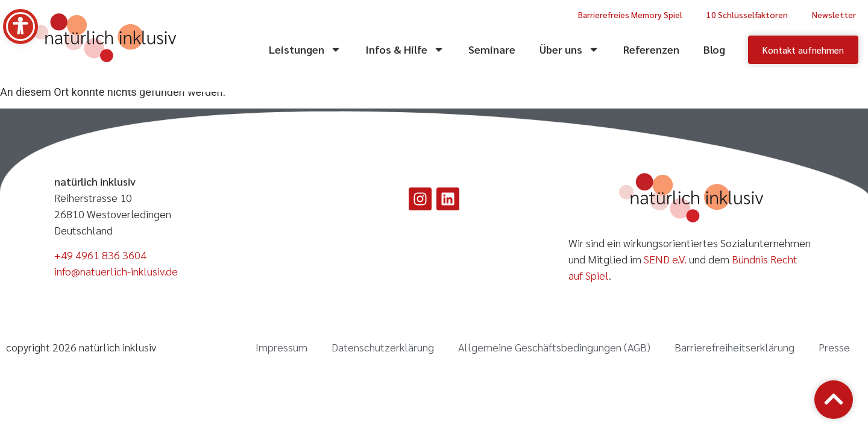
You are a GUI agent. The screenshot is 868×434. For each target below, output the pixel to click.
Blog (714, 49)
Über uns (569, 49)
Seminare (492, 49)
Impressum (281, 347)
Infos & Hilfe (405, 49)
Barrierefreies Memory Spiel (630, 14)
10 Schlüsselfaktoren (747, 14)
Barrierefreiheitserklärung (734, 347)
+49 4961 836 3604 (100, 255)
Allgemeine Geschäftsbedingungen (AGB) (554, 347)
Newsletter (834, 14)
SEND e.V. (665, 259)
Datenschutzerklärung (383, 347)
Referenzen (651, 49)
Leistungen (305, 49)
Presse (834, 347)
